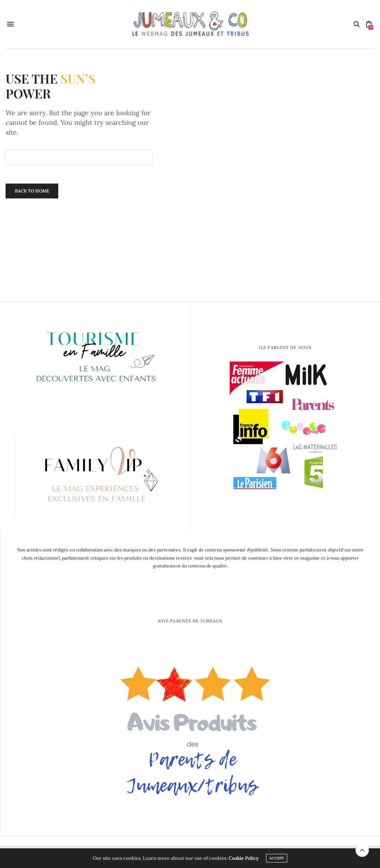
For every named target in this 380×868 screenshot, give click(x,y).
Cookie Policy (244, 858)
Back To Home (32, 191)
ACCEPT (277, 858)
